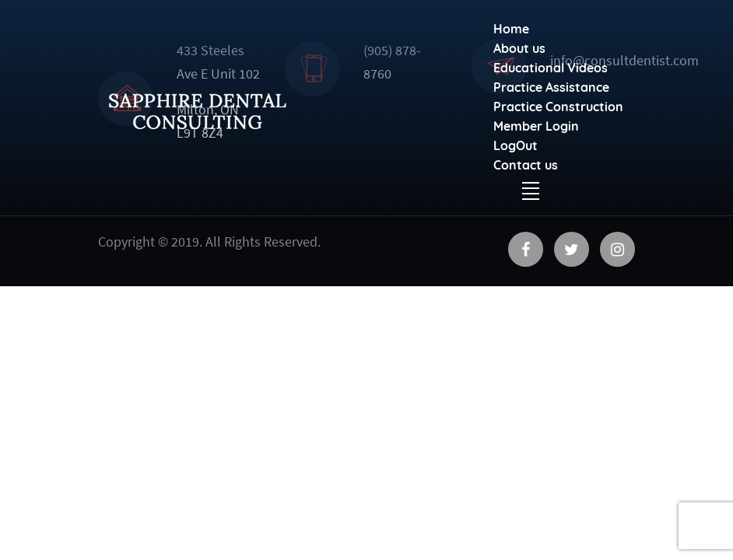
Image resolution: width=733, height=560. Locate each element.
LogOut (516, 145)
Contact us (526, 165)
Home (511, 29)
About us (519, 48)
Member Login (536, 126)
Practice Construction (558, 107)
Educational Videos (551, 68)
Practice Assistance (551, 87)
